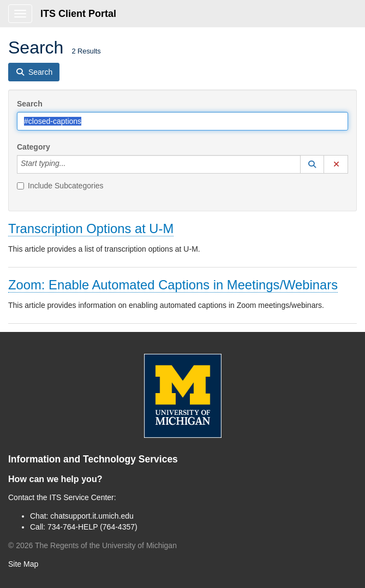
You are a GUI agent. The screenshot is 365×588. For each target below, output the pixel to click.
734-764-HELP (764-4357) (92, 527)
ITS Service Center (82, 497)
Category (34, 147)
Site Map (23, 564)
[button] (312, 164)
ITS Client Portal (78, 14)
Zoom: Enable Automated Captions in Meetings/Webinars (173, 285)
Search (30, 104)
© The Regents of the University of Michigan (92, 545)
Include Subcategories (60, 186)
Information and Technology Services (93, 459)
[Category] (71, 164)
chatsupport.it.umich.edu (92, 516)
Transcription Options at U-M (91, 228)
